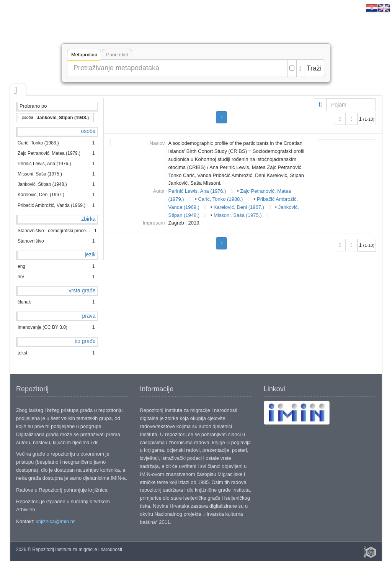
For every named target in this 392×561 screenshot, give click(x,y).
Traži (314, 68)
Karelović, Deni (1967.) (239, 207)
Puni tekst (117, 55)
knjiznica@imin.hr (55, 521)
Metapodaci (84, 56)
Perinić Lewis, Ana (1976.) (197, 191)
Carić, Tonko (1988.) (220, 199)
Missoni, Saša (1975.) (238, 215)
